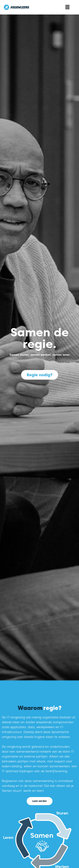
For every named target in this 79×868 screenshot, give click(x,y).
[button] (68, 7)
